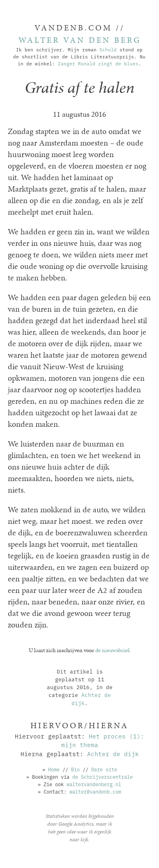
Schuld (108, 49)
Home (54, 769)
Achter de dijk (113, 753)
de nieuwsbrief (112, 650)
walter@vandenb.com (95, 791)
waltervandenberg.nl (94, 784)
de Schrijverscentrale (103, 777)
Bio (75, 769)
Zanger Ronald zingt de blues (98, 63)
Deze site (104, 769)
